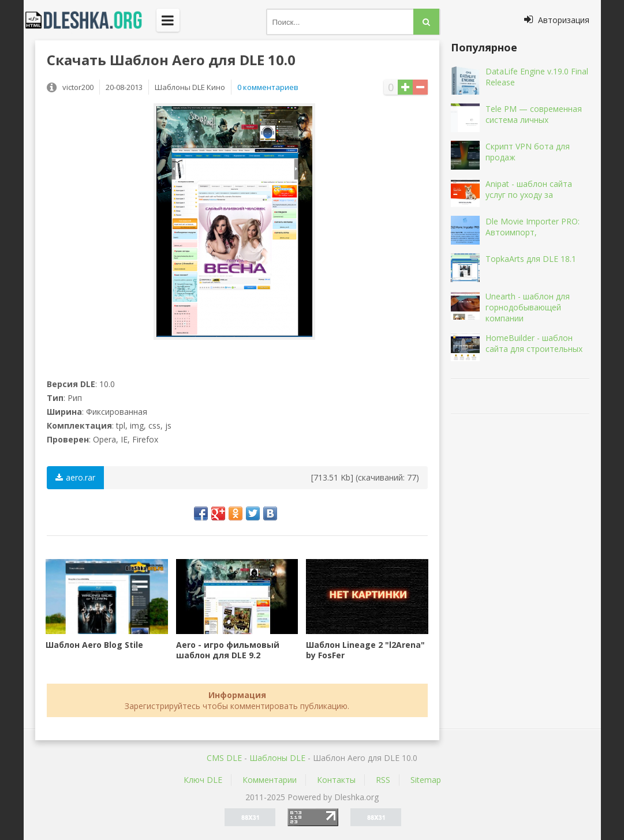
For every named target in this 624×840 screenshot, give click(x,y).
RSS (383, 780)
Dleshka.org (90, 20)
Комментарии (270, 780)
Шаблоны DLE (277, 758)
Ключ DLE (203, 780)
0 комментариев (268, 87)
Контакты (336, 780)
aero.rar (75, 477)
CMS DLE (224, 758)
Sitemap (426, 780)
